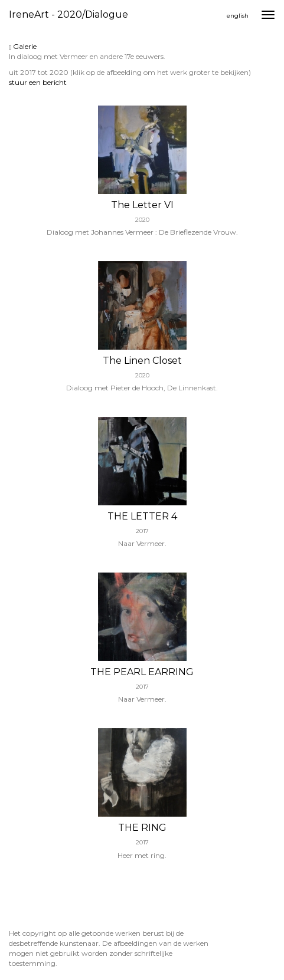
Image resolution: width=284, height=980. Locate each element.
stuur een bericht (38, 82)
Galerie (23, 46)
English (238, 16)
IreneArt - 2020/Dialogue (68, 14)
